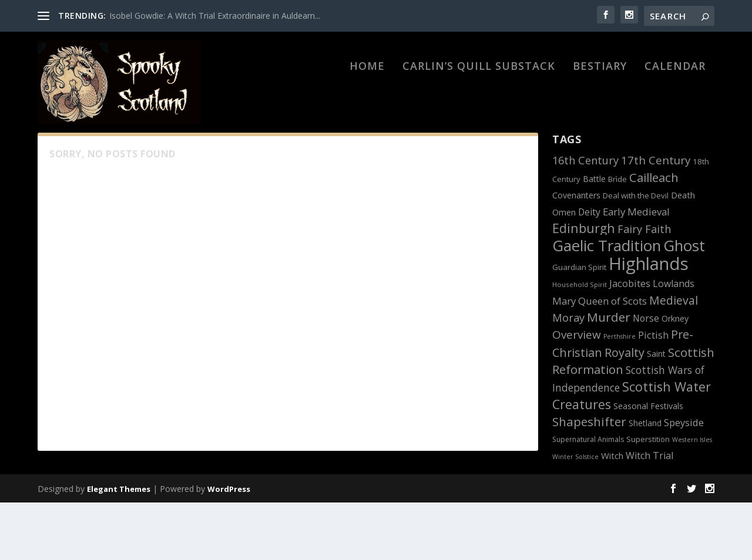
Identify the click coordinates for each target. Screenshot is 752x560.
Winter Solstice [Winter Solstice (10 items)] (575, 514)
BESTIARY (600, 101)
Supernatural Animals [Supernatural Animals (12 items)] (588, 497)
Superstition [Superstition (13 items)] (648, 497)
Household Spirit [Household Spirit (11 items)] (580, 342)
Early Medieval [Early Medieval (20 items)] (636, 269)
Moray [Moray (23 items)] (568, 375)
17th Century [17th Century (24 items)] (656, 217)
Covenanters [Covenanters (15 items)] (576, 253)
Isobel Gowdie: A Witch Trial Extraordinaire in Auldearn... (215, 16)
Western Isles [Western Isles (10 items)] (692, 497)
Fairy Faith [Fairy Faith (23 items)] (644, 286)
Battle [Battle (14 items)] (594, 236)
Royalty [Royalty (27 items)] (625, 410)
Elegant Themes (119, 546)
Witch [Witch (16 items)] (612, 513)
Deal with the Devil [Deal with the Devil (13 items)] (636, 253)
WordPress (229, 546)
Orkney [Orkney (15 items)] (675, 376)
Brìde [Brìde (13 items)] (617, 237)
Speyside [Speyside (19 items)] (684, 480)
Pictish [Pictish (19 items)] (653, 392)
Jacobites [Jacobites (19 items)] (630, 341)
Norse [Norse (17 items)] (646, 376)
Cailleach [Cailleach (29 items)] (654, 235)
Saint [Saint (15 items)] (656, 411)
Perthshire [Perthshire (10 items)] (620, 394)
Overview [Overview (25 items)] (577, 392)
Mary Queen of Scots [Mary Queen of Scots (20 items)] (600, 358)
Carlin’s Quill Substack (479, 101)
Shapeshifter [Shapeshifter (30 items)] (589, 479)
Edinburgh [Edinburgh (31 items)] (584, 286)
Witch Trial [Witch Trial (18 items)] (649, 513)
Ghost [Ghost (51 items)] (684, 303)
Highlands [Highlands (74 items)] (649, 321)
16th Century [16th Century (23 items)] (585, 218)
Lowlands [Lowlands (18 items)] (674, 341)
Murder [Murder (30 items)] (609, 375)
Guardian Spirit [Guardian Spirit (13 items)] (579, 325)
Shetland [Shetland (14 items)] (645, 480)
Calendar (675, 101)
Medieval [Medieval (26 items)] (674, 358)
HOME (367, 101)
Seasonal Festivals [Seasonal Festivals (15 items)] (648, 463)
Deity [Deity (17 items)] (589, 269)
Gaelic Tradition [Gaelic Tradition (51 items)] (607, 303)
